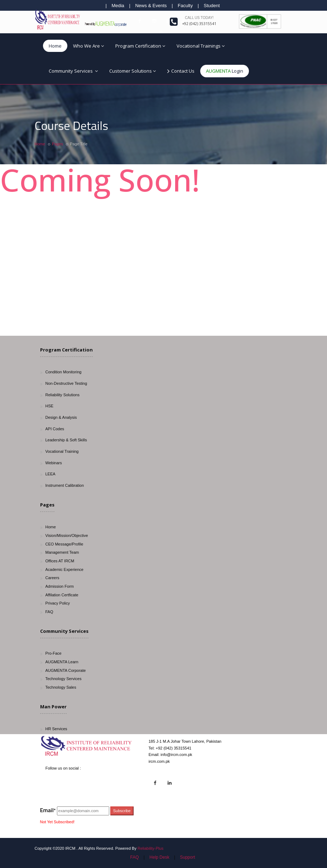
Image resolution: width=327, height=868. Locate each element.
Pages (57, 144)
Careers (52, 578)
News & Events (151, 6)
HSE (50, 406)
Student (212, 6)
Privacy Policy (58, 603)
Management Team (62, 552)
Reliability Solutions (62, 395)
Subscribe (122, 811)
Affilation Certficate (62, 595)
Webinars (54, 463)
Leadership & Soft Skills (66, 440)
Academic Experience (64, 569)
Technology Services (64, 679)
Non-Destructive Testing (66, 383)
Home (55, 46)
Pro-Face (54, 653)
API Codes (55, 429)
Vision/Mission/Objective (67, 535)
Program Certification (140, 46)
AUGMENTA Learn (62, 662)
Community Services (73, 71)
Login (225, 71)
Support (187, 857)
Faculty (185, 6)
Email (48, 810)
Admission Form (60, 586)
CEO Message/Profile (64, 544)
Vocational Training (62, 451)
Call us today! (199, 18)
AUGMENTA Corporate (66, 670)
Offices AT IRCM (60, 561)
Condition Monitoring (64, 372)
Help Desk (159, 857)
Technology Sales (61, 687)
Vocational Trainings (201, 46)
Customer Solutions (133, 71)
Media (118, 6)
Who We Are (88, 46)
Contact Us (181, 71)
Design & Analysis (61, 417)
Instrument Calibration (65, 485)
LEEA (51, 474)
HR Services (56, 729)
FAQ (49, 612)
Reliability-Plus (150, 848)
